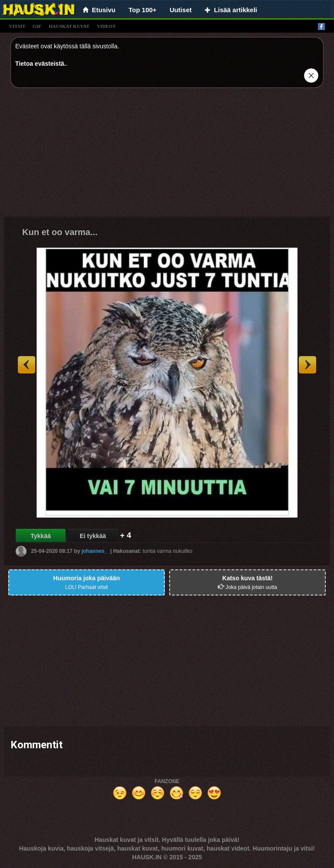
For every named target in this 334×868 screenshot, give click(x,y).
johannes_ (94, 551)
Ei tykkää (93, 536)
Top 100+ (143, 10)
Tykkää (40, 536)
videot (106, 26)
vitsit (17, 26)
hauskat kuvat (69, 26)
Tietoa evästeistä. (40, 64)
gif (37, 26)
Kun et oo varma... (60, 232)
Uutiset (181, 10)
